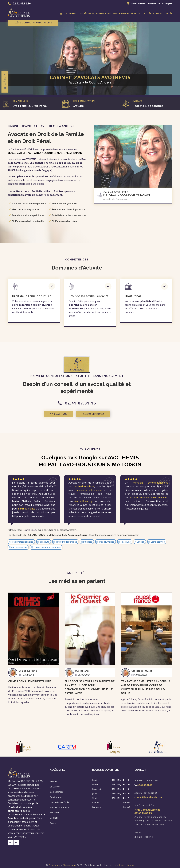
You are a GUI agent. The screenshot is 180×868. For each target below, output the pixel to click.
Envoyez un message (107, 414)
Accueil (53, 781)
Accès (169, 14)
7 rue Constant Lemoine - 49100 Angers (151, 3)
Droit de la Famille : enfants (88, 296)
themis (57, 862)
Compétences (86, 14)
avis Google (32, 529)
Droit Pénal (133, 296)
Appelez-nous (71, 414)
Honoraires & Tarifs (125, 14)
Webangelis (70, 862)
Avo (51, 862)
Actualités (145, 14)
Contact (159, 14)
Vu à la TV (5, 86)
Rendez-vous (103, 14)
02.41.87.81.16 (22, 4)
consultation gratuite (33, 22)
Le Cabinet (71, 14)
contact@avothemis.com (148, 796)
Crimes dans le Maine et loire (30, 681)
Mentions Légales (124, 862)
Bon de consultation (60, 807)
